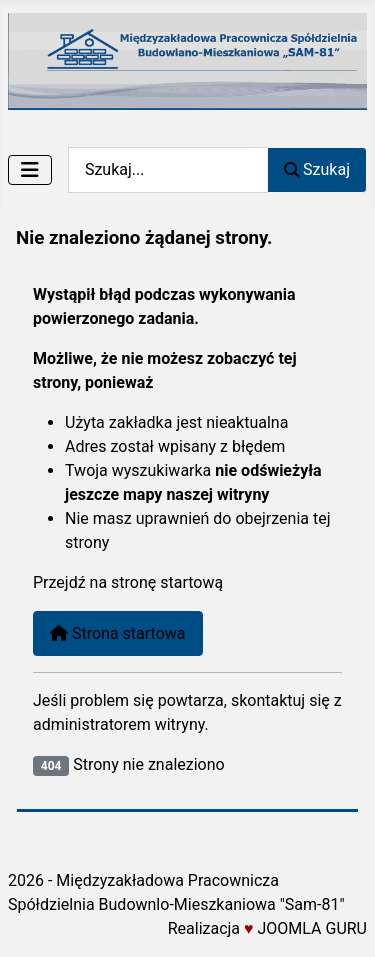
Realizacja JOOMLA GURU (267, 928)
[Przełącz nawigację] (30, 170)
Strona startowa (118, 633)
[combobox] (168, 169)
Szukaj (317, 169)
